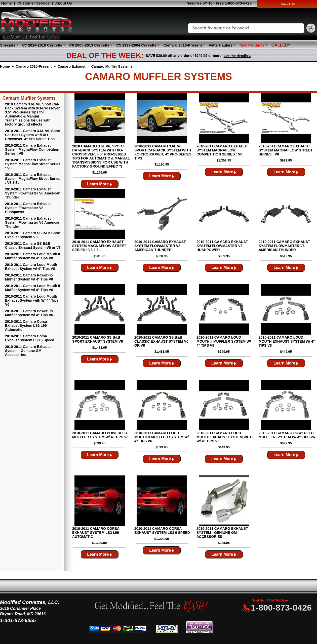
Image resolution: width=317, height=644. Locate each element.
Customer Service (33, 3)
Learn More (100, 184)
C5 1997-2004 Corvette (136, 45)
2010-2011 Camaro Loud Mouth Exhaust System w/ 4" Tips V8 (31, 267)
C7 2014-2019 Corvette (42, 45)
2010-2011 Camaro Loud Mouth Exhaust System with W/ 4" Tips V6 (32, 300)
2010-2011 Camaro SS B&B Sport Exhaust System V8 (33, 235)
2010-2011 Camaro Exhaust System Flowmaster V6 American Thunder (33, 222)
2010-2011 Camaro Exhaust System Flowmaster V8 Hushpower (28, 208)
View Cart (288, 4)
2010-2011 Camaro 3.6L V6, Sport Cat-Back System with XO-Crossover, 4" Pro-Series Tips (33, 135)
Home (7, 3)
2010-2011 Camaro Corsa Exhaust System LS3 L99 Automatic (26, 326)
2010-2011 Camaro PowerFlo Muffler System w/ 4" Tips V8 (29, 277)
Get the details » (237, 56)
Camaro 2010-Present (183, 45)
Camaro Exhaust (71, 66)
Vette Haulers (221, 45)
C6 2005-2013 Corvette (89, 45)
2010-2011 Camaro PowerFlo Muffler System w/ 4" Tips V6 (29, 313)
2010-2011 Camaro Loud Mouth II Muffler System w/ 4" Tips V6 (33, 288)
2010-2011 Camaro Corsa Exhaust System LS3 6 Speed (30, 338)
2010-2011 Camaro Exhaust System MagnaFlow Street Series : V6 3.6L (33, 179)
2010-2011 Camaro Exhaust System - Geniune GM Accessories (28, 351)
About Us (64, 3)
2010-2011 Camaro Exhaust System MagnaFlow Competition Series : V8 (32, 149)
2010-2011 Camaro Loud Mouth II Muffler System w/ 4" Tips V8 (33, 256)
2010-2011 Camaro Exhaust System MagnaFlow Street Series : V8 (33, 164)
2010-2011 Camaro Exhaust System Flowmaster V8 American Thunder (33, 193)
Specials (8, 45)
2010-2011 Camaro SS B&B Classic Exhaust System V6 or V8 (33, 246)
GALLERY (281, 45)
